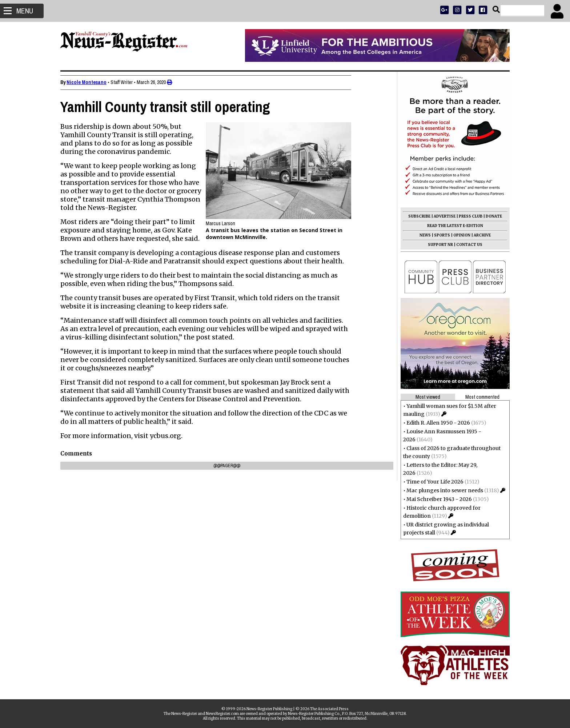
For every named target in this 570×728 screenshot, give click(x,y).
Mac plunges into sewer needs (442, 490)
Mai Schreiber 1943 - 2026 (436, 499)
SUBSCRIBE (416, 216)
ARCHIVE (479, 235)
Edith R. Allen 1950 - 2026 (435, 423)
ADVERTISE (442, 216)
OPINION (459, 235)
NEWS (422, 235)
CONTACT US (466, 245)
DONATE (491, 216)
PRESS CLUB (468, 216)
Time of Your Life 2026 (432, 482)
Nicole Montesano (89, 82)
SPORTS (439, 235)
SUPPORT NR (437, 245)
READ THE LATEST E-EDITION (452, 226)
